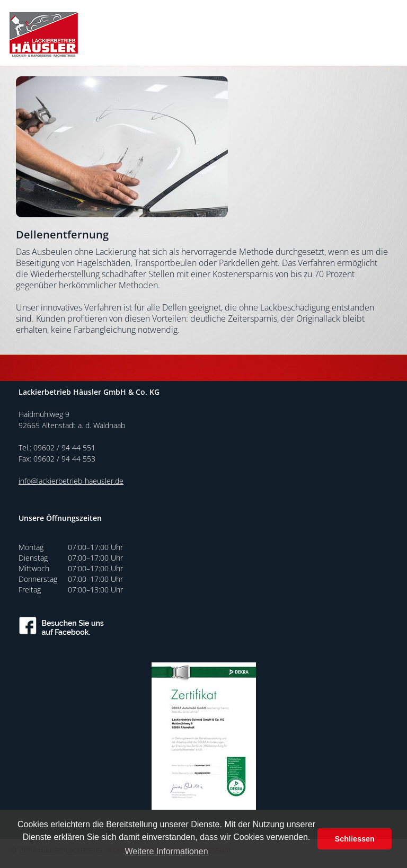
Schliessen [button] (355, 839)
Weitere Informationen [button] (166, 851)
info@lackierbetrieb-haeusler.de (71, 481)
